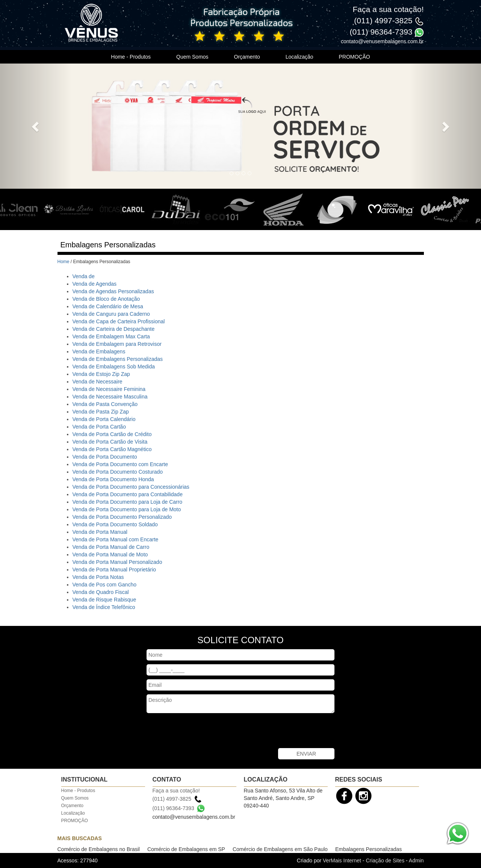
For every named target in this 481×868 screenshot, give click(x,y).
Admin (416, 860)
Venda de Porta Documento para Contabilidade (128, 494)
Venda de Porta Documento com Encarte (120, 464)
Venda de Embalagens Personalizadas (118, 359)
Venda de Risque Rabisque (104, 600)
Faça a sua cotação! (388, 9)
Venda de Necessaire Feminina (109, 389)
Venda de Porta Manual (100, 532)
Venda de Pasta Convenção (105, 404)
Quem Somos (192, 57)
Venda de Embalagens (99, 351)
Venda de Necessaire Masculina (110, 397)
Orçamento (247, 57)
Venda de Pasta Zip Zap (101, 412)
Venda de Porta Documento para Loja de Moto (127, 509)
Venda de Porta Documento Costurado (118, 472)
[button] (36, 126)
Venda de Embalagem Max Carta (111, 336)
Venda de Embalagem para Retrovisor (117, 344)
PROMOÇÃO (354, 57)
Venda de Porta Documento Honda (113, 479)
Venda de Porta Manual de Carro (111, 547)
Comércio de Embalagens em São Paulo (280, 849)
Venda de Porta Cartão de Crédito (112, 434)
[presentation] (204, 732)
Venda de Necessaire (98, 382)
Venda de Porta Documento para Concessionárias (131, 487)
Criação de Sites (385, 860)
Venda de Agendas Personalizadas (113, 291)
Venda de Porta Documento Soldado (115, 524)
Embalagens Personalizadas (368, 849)
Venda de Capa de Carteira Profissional (119, 321)
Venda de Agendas (95, 284)
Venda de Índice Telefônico (104, 607)
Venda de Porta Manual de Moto (110, 554)
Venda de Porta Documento (105, 457)
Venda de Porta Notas (98, 577)
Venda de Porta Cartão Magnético (112, 449)
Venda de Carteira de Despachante (114, 329)
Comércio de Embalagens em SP (186, 849)
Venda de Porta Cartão (99, 427)
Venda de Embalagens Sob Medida (114, 367)
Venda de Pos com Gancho (104, 585)
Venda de (84, 276)
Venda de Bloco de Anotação (106, 299)
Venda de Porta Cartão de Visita (110, 442)
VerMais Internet (342, 860)
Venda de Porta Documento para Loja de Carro (128, 502)
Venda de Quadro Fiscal (101, 592)
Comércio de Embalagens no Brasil (99, 849)
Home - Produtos (131, 57)
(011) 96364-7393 (381, 32)
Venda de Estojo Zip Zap (101, 374)
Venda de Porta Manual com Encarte (116, 539)
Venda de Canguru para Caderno (111, 314)
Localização (299, 57)
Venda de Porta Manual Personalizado (117, 562)
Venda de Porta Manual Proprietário (114, 570)
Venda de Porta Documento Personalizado (122, 517)
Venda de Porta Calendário (104, 419)
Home (64, 262)
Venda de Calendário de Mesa (108, 306)
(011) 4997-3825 (383, 20)
